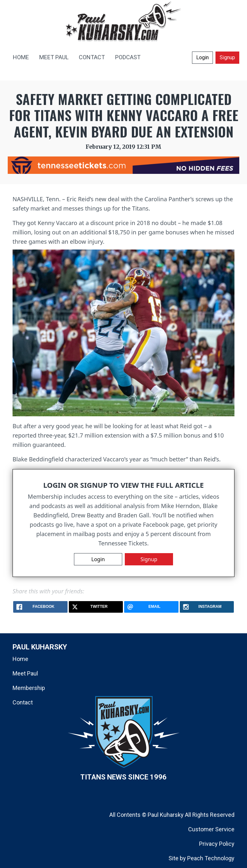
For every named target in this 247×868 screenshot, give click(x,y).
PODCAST (128, 57)
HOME (21, 57)
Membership (29, 688)
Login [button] (202, 57)
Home (20, 659)
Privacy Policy (217, 844)
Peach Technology (211, 858)
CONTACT (92, 57)
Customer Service (211, 829)
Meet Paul (25, 673)
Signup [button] (227, 57)
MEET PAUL (54, 57)
